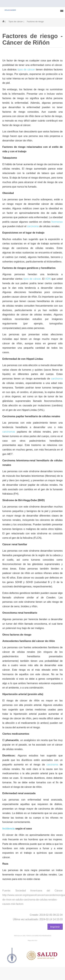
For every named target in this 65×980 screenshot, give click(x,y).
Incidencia (8, 829)
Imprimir (55, 927)
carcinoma (33, 226)
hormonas (57, 222)
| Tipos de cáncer (14, 22)
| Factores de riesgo (34, 22)
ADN (48, 279)
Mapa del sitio (32, 940)
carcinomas (9, 432)
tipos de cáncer (26, 70)
